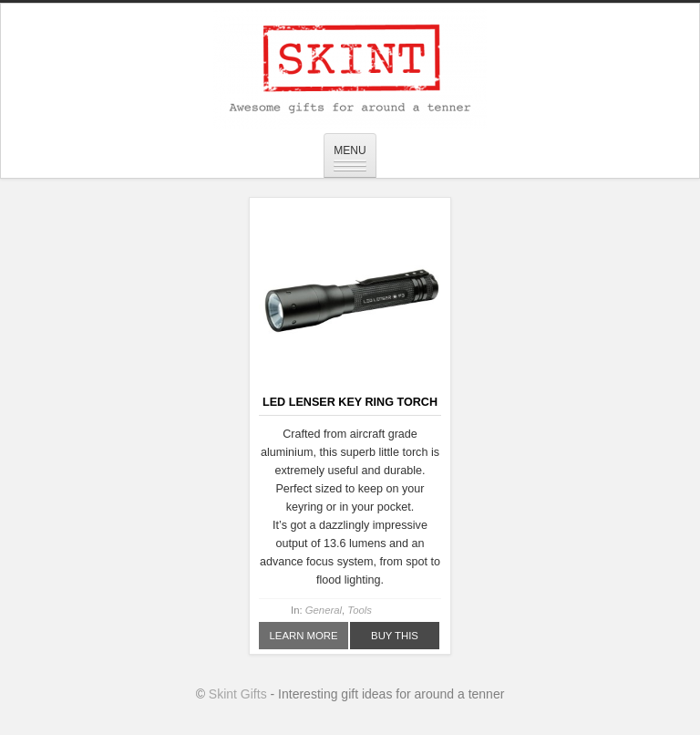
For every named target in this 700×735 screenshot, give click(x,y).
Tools (360, 610)
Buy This (395, 636)
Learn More (304, 636)
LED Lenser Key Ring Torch (350, 402)
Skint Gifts (238, 694)
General (324, 610)
